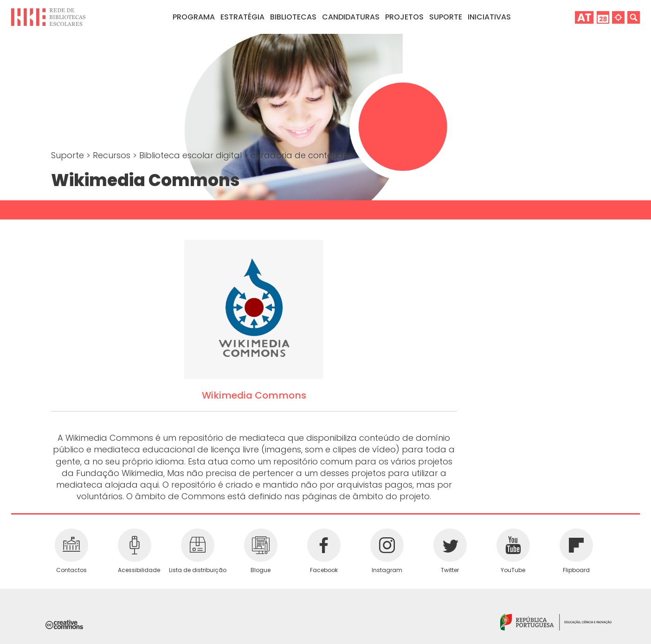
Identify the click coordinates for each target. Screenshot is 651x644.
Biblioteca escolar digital (192, 155)
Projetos (404, 17)
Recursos (113, 155)
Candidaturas (351, 17)
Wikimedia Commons (254, 395)
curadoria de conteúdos (302, 155)
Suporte (69, 155)
